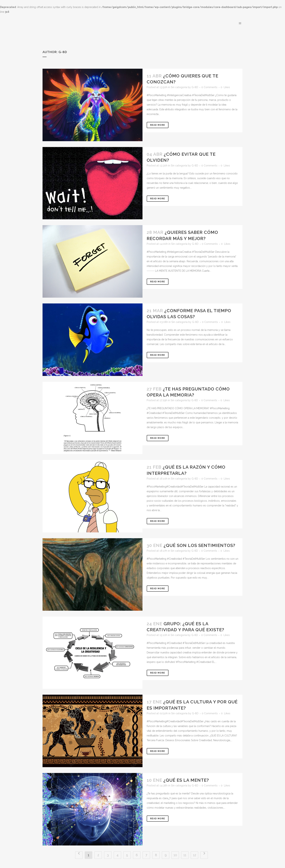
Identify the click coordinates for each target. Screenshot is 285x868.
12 (195, 855)
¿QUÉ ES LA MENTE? (186, 780)
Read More (158, 125)
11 (185, 855)
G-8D (195, 87)
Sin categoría (179, 87)
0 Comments (209, 87)
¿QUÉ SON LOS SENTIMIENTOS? (199, 545)
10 (175, 855)
